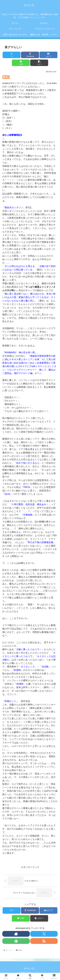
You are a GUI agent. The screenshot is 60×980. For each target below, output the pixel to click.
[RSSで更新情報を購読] (44, 941)
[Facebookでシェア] (30, 55)
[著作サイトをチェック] (16, 934)
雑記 (6, 77)
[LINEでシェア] (21, 63)
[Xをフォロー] (44, 934)
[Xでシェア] (12, 55)
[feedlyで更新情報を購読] (16, 941)
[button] (39, 63)
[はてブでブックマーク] (48, 55)
